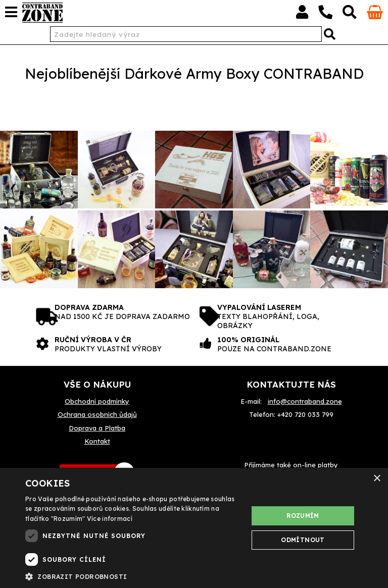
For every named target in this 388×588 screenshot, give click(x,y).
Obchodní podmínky (97, 401)
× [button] (377, 479)
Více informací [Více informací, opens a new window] (110, 519)
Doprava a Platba (97, 428)
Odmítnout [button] (303, 540)
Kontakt (97, 441)
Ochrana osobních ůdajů (97, 414)
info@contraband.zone (305, 401)
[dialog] (194, 528)
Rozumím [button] (303, 516)
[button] (133, 576)
